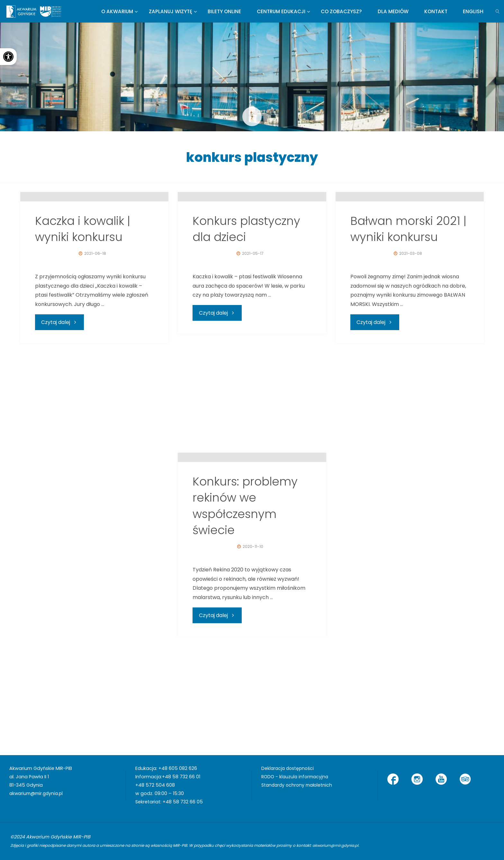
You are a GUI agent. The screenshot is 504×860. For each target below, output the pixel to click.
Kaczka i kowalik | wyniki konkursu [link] (83, 340)
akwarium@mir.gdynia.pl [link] (38, 793)
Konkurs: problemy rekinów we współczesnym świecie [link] (245, 617)
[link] (8, 57)
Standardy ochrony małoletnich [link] (298, 785)
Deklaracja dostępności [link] (289, 768)
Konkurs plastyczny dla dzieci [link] (246, 340)
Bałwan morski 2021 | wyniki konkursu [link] (408, 340)
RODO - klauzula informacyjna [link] (296, 777)
